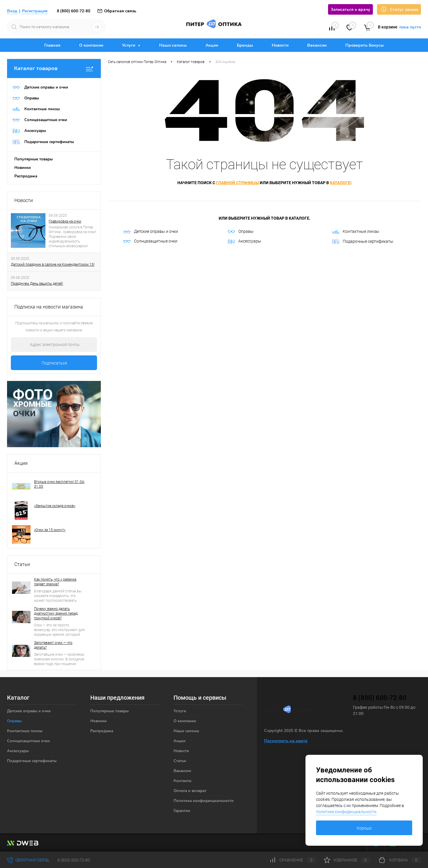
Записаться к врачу (350, 10)
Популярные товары (34, 159)
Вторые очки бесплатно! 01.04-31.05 (59, 484)
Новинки (23, 168)
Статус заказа (399, 9)
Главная (52, 45)
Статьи (22, 564)
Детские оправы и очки (151, 231)
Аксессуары (244, 241)
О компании (91, 45)
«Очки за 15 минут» (50, 530)
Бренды (245, 45)
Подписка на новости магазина (49, 307)
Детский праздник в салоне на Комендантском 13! (53, 265)
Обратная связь (117, 11)
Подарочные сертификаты (363, 242)
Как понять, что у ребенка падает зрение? (55, 582)
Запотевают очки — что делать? (53, 645)
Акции (212, 45)
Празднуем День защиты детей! (37, 284)
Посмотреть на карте (286, 741)
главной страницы (237, 183)
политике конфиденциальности (346, 812)
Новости (280, 45)
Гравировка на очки (65, 221)
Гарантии (182, 811)
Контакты (182, 781)
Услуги (129, 45)
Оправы (241, 231)
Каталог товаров (54, 68)
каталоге (340, 183)
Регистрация (35, 11)
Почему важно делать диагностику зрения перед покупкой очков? (56, 613)
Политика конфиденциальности (204, 801)
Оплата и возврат (190, 791)
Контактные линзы (356, 231)
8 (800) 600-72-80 (74, 11)
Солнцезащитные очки (150, 241)
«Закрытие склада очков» (55, 506)
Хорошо (364, 828)
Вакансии (317, 45)
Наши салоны (173, 45)
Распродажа (26, 176)
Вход (12, 11)
